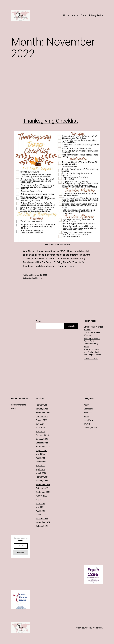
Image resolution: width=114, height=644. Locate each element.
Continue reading (66, 266)
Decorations (89, 409)
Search (39, 321)
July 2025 (40, 424)
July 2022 (40, 500)
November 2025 (43, 413)
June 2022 (40, 503)
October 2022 (42, 488)
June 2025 (40, 428)
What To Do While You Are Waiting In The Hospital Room (92, 352)
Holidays (39, 278)
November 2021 (43, 522)
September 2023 (43, 462)
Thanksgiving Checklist (50, 121)
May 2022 (40, 507)
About (87, 405)
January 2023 (42, 481)
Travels (87, 424)
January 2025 (42, 439)
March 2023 (41, 473)
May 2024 (40, 454)
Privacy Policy (96, 15)
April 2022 (40, 511)
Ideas (86, 416)
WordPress (97, 628)
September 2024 (43, 447)
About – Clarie (79, 15)
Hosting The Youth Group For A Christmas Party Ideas (92, 342)
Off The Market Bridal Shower (93, 328)
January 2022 (42, 518)
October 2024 (42, 443)
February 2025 (42, 435)
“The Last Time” (91, 358)
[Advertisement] (57, 92)
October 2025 (42, 416)
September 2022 (43, 492)
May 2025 (40, 431)
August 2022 (41, 496)
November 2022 (43, 484)
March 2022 (41, 515)
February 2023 (42, 477)
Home (66, 15)
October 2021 (42, 526)
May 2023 (40, 465)
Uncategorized (90, 428)
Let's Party (88, 420)
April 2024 (40, 458)
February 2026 (42, 405)
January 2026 (42, 409)
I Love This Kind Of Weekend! (92, 334)
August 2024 (41, 450)
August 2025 (41, 420)
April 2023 (40, 469)
